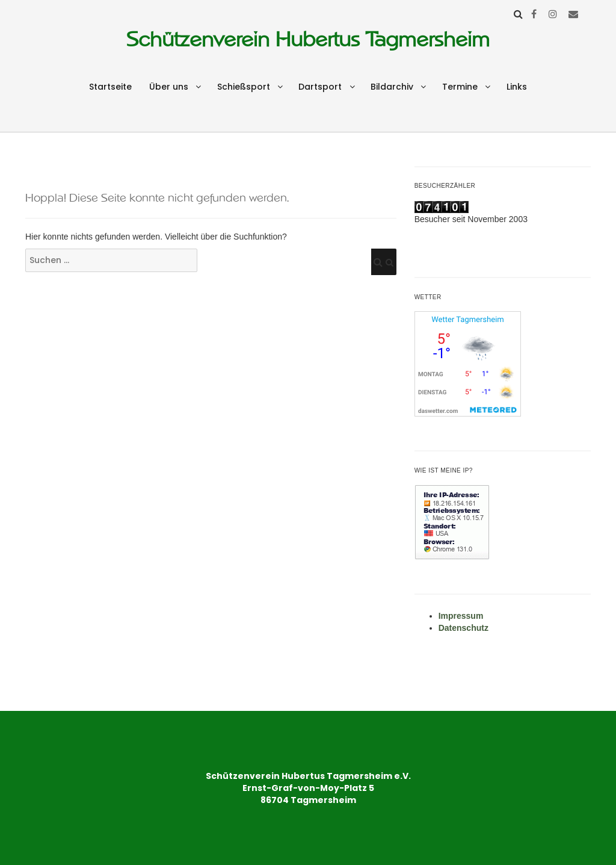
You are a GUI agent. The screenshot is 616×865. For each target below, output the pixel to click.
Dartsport (320, 87)
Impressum (461, 616)
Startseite (110, 87)
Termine (460, 87)
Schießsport (244, 87)
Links (517, 87)
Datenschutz (464, 628)
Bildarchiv (392, 87)
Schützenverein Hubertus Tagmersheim (308, 39)
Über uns (169, 87)
